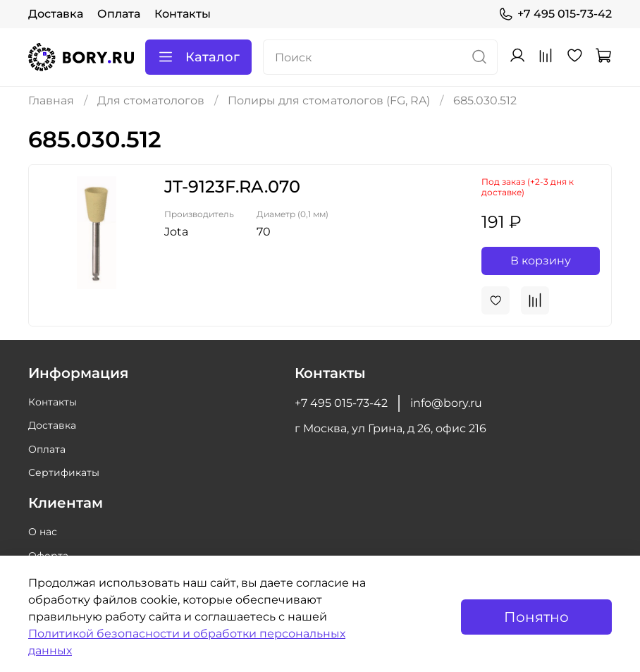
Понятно (536, 617)
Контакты (183, 14)
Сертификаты (64, 472)
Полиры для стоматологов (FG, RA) (329, 100)
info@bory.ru (446, 403)
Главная (51, 100)
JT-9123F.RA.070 (232, 187)
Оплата (119, 14)
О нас (43, 532)
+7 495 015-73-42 (555, 14)
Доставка (56, 14)
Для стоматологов (151, 100)
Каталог (198, 57)
